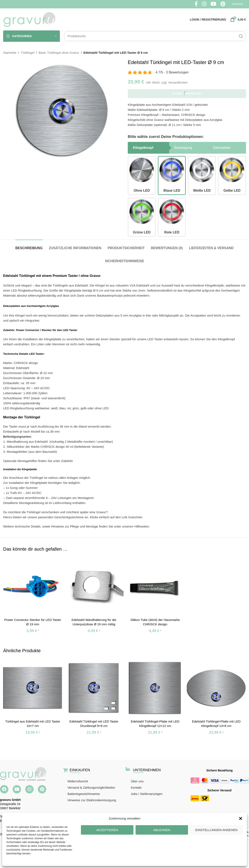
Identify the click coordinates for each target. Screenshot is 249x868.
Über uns (137, 781)
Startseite (10, 53)
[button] (241, 818)
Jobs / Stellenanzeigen (147, 794)
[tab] (29, 246)
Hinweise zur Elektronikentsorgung (92, 800)
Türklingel (28, 53)
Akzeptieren (107, 830)
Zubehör (67, 461)
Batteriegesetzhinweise (84, 794)
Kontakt (136, 787)
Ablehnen (162, 830)
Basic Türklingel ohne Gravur (59, 53)
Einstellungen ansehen (217, 830)
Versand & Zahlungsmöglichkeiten (91, 787)
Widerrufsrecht (78, 781)
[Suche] (155, 36)
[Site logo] (29, 19)
